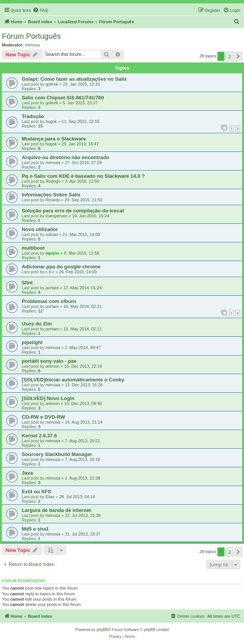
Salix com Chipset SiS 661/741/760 (63, 98)
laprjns (52, 253)
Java (27, 473)
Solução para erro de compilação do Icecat (73, 211)
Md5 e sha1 (35, 529)
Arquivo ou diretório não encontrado (65, 157)
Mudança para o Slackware (54, 139)
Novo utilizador (40, 229)
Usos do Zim (37, 324)
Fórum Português (31, 36)
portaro (52, 288)
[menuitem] (40, 10)
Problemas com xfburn (49, 301)
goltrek (52, 84)
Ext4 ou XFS (36, 492)
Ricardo (53, 200)
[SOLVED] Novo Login (48, 398)
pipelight (32, 342)
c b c (50, 272)
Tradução (33, 116)
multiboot (33, 248)
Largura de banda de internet (56, 510)
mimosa (33, 45)
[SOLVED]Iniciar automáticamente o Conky (73, 380)
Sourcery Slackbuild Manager (57, 454)
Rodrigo (53, 181)
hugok (51, 121)
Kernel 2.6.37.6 (39, 436)
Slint (27, 283)
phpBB (102, 630)
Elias (50, 497)
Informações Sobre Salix (51, 195)
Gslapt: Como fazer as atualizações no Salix (74, 79)
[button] (238, 56)
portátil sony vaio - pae (49, 361)
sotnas (51, 234)
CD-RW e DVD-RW (43, 417)
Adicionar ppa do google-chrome (61, 267)
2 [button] (230, 56)
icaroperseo (56, 216)
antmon (52, 366)
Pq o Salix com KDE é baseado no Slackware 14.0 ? (83, 176)
